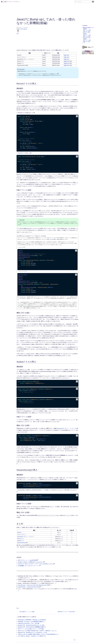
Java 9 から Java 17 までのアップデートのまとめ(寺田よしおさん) (36, 563)
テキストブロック (22, 534)
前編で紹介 (67, 55)
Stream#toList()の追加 (23, 542)
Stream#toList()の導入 (87, 38)
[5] (67, 302)
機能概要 (85, 29)
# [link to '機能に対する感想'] (30, 313)
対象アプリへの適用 (87, 30)
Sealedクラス (21, 540)
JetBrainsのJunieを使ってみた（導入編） (29, 623)
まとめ (84, 43)
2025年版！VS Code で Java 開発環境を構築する (31, 621)
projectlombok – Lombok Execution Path (29, 586)
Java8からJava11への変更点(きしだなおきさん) (31, 562)
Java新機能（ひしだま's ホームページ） (29, 565)
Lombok (52, 239)
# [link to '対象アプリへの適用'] (32, 190)
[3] (37, 178)
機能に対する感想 (87, 31)
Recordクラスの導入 (86, 28)
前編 (41, 50)
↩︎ (32, 577)
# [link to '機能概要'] (24, 88)
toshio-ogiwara (22, 30)
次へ (76, 639)
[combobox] (83, 2)
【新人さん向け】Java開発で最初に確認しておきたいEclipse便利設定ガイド (38, 634)
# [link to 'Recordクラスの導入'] (37, 83)
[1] (76, 93)
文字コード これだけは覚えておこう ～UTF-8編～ (31, 628)
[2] (37, 97)
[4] (21, 224)
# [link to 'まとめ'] (24, 523)
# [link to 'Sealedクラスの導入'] (37, 361)
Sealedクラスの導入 (86, 33)
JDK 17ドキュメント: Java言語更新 (27, 560)
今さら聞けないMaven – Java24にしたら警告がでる (32, 636)
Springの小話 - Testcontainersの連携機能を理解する (32, 627)
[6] (59, 378)
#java (18, 34)
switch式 (19, 532)
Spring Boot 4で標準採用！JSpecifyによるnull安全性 (32, 619)
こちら (56, 74)
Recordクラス (21, 538)
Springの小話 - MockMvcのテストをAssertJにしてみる (32, 632)
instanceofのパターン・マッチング (26, 536)
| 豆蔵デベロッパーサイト (11, 2)
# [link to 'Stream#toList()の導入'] (38, 470)
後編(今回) (67, 61)
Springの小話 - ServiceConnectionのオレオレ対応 (31, 625)
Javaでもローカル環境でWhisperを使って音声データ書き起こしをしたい (37, 630)
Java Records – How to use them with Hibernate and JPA (33, 585)
